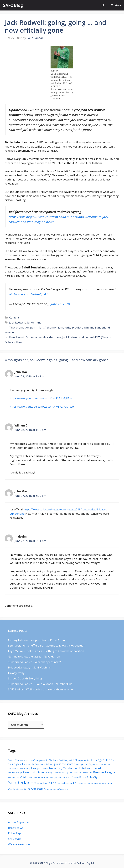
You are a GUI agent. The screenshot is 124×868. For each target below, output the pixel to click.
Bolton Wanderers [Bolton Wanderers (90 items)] (17, 760)
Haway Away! (17, 673)
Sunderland (34, 322)
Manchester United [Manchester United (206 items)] (74, 768)
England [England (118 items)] (18, 764)
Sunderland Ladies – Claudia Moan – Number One (40, 684)
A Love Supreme (18, 822)
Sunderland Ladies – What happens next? (34, 662)
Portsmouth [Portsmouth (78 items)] (87, 773)
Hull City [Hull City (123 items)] (89, 764)
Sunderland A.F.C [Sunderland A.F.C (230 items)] (44, 783)
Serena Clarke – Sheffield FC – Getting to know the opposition (47, 645)
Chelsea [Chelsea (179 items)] (53, 760)
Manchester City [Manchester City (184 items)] (52, 768)
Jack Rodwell (17, 322)
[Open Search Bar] (103, 5)
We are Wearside (19, 844)
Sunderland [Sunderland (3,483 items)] (21, 783)
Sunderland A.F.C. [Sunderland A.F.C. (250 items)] (66, 783)
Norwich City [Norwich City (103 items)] (62, 773)
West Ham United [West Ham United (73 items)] (15, 789)
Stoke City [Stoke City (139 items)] (92, 777)
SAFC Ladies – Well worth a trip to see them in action (41, 689)
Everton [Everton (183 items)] (27, 764)
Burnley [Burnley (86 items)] (29, 760)
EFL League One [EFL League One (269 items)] (100, 760)
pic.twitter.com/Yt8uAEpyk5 (29, 294)
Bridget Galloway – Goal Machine (29, 667)
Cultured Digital (85, 863)
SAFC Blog (13, 5)
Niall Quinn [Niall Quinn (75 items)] (51, 773)
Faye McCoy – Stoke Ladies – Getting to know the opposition (46, 651)
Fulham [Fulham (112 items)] (50, 764)
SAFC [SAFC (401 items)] (25, 777)
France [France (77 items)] (43, 764)
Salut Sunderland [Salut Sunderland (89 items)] (37, 777)
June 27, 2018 (60, 304)
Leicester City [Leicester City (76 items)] (25, 768)
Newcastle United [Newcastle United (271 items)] (34, 772)
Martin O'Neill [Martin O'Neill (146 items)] (94, 768)
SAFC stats (15, 839)
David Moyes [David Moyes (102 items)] (65, 760)
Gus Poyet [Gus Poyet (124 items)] (79, 764)
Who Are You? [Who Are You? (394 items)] (33, 789)
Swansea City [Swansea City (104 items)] (84, 784)
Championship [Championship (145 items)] (41, 760)
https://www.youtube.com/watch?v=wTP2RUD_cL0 (42, 407)
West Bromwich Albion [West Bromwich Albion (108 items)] (102, 784)
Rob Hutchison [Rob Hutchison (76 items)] (14, 777)
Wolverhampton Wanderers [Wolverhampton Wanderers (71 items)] (56, 789)
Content (14, 317)
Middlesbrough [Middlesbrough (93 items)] (15, 773)
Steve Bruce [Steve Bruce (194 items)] (79, 777)
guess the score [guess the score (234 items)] (64, 764)
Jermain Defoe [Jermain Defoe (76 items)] (100, 764)
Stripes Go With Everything (25, 678)
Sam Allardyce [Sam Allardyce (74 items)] (51, 777)
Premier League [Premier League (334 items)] (104, 772)
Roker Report (16, 833)
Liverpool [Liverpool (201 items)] (37, 768)
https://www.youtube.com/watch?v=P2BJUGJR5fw (41, 398)
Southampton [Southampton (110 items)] (65, 777)
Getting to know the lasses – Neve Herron (34, 656)
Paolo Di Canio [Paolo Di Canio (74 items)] (75, 773)
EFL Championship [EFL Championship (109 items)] (80, 760)
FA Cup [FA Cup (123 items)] (36, 764)
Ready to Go (16, 828)
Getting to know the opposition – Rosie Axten (36, 640)
